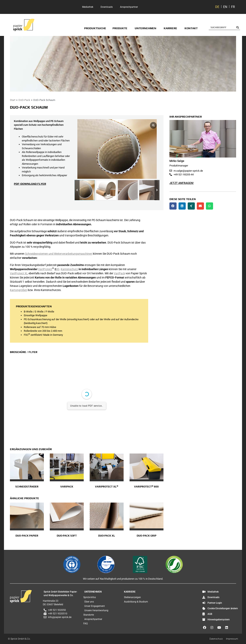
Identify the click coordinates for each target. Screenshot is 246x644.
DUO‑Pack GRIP (146, 536)
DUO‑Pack (24, 100)
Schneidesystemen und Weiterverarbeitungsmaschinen (59, 254)
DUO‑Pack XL (107, 536)
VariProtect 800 (146, 487)
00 (57, 269)
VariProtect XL (19, 273)
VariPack (119, 273)
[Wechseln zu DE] (217, 7)
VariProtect (45, 269)
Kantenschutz (69, 269)
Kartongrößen (19, 290)
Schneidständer (27, 487)
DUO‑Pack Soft (67, 536)
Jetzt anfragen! (182, 183)
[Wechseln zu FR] (233, 7)
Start (13, 100)
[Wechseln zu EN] (225, 7)
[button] (157, 190)
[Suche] (238, 27)
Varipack (67, 487)
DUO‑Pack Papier (27, 536)
